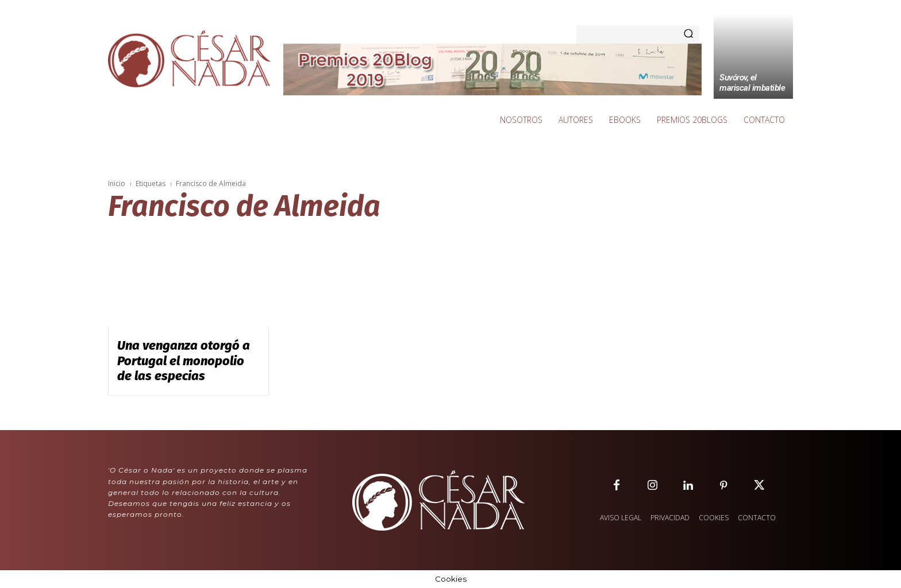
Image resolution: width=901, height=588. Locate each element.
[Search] (688, 34)
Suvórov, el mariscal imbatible (752, 83)
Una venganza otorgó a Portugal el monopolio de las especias (184, 361)
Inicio (117, 183)
